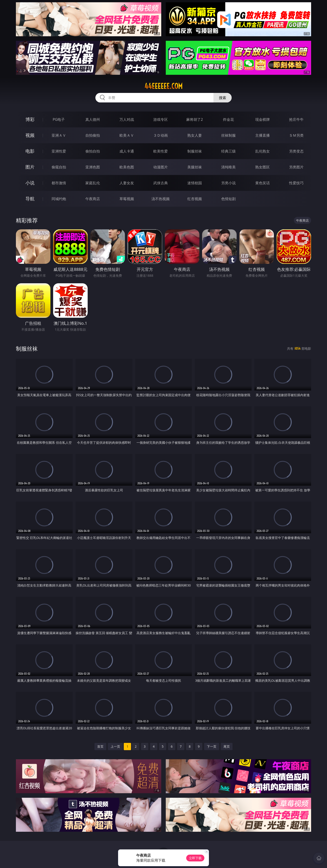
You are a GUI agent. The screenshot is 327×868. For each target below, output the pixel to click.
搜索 (223, 98)
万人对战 (127, 119)
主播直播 (263, 135)
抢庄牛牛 (296, 119)
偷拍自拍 (93, 151)
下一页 (212, 746)
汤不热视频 (161, 199)
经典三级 (228, 151)
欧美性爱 (161, 151)
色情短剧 (228, 199)
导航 (30, 199)
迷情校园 (195, 183)
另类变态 (296, 151)
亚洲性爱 (59, 151)
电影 (30, 151)
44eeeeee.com (163, 86)
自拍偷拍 (93, 135)
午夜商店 (93, 199)
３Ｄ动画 (161, 135)
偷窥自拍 (59, 167)
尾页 (227, 746)
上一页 (115, 746)
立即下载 (195, 858)
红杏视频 (195, 199)
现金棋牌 (263, 119)
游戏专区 (161, 119)
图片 (30, 167)
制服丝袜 (195, 151)
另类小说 (228, 183)
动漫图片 (161, 167)
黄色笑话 (263, 183)
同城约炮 (59, 199)
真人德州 (93, 119)
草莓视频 (127, 199)
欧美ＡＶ (127, 135)
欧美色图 (127, 167)
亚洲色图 (93, 167)
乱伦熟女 (263, 151)
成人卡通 (127, 151)
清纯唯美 (228, 167)
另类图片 (296, 167)
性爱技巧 (296, 183)
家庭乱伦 (93, 183)
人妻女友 (127, 183)
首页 (100, 746)
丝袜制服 (228, 135)
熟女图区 (263, 167)
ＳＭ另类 (296, 135)
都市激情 (59, 183)
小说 (30, 183)
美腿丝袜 (195, 167)
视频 (30, 135)
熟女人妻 (195, 135)
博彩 (30, 119)
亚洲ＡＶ (59, 135)
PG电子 (59, 119)
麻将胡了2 (194, 119)
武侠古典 (161, 183)
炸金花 (228, 119)
